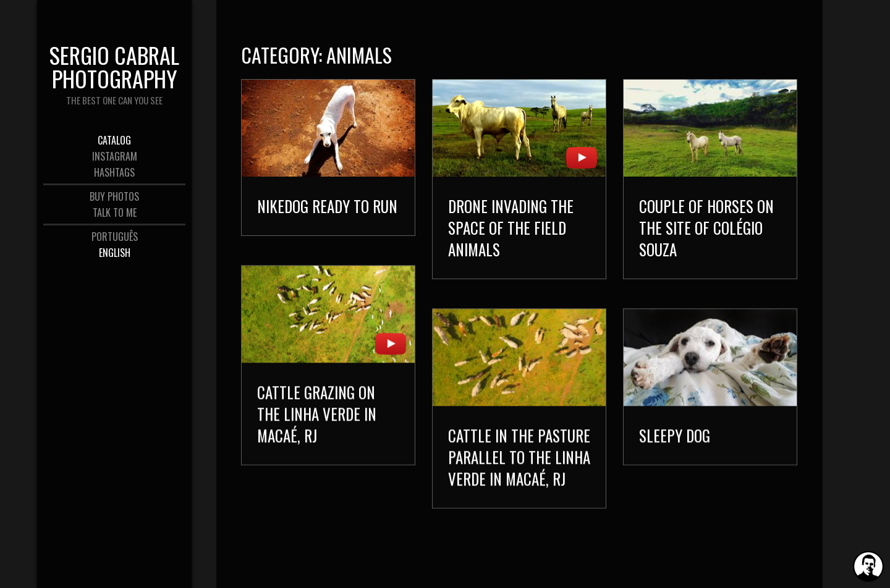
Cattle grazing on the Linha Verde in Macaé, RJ (317, 414)
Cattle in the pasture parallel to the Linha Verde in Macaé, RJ (519, 457)
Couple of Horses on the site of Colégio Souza (706, 228)
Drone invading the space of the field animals (511, 228)
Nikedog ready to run (327, 206)
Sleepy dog (675, 435)
